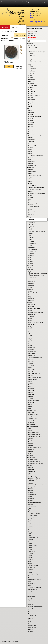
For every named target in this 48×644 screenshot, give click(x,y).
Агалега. (31, 58)
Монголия (31, 394)
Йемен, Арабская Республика (38, 273)
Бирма (31, 398)
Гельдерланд (32, 165)
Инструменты (20, 5)
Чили (30, 594)
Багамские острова (34, 95)
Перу (30, 453)
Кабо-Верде (32, 281)
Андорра (31, 78)
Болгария (31, 113)
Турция (30, 548)
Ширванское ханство (35, 62)
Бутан (30, 128)
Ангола (30, 76)
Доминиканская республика (36, 193)
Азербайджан (32, 60)
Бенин (30, 111)
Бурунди (31, 126)
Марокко (31, 375)
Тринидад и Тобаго (34, 538)
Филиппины (32, 563)
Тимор (30, 532)
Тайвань (31, 526)
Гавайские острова (35, 514)
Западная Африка (34, 203)
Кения (30, 295)
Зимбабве (31, 205)
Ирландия (31, 261)
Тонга (30, 536)
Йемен (30, 271)
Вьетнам (31, 148)
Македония (32, 355)
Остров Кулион (34, 565)
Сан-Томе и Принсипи (35, 477)
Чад (29, 582)
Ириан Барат (33, 249)
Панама (31, 446)
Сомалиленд (32, 506)
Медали (31, 383)
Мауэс (30, 381)
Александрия (32, 68)
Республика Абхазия (34, 461)
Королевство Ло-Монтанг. (36, 322)
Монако (31, 393)
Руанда (30, 467)
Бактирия (31, 97)
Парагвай (31, 449)
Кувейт (30, 328)
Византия (31, 144)
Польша (31, 455)
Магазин (4, 2)
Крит (31, 177)
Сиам (31, 524)
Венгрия (31, 138)
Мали (30, 368)
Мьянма (31, 396)
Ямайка (31, 630)
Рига (31, 336)
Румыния (31, 469)
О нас (28, 5)
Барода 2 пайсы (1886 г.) (9, 62)
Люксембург (32, 348)
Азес (30, 64)
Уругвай (31, 560)
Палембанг (32, 251)
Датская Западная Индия (37, 187)
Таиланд (31, 522)
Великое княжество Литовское (37, 136)
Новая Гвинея (33, 48)
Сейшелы (31, 489)
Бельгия (31, 109)
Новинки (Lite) (32, 34)
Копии (30, 318)
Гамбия (30, 158)
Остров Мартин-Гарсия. (35, 436)
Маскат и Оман (33, 379)
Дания (30, 183)
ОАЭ (30, 428)
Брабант (32, 54)
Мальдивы (31, 370)
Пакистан (31, 438)
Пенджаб (32, 241)
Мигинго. (31, 387)
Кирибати (31, 301)
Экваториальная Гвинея (35, 606)
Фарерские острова (35, 189)
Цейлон (31, 602)
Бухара (31, 553)
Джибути (31, 191)
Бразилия (31, 122)
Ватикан (31, 132)
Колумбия (31, 307)
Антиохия (31, 81)
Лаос (30, 330)
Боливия (31, 115)
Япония (31, 631)
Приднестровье (33, 459)
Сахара (30, 483)
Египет (30, 195)
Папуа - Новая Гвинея (35, 448)
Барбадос (31, 101)
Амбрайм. (31, 74)
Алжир (30, 70)
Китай (30, 303)
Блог (23, 2)
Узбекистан (32, 551)
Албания (31, 66)
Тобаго (31, 540)
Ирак (30, 258)
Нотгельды (31, 424)
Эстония (31, 618)
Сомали (31, 504)
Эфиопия (31, 620)
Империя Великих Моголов (37, 232)
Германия (31, 168)
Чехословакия (32, 590)
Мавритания (32, 352)
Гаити (30, 152)
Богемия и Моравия (35, 587)
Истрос (30, 267)
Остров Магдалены (34, 434)
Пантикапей (33, 179)
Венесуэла (31, 140)
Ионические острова (35, 175)
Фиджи (30, 561)
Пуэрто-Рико (33, 516)
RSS (35, 32)
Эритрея (31, 612)
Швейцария (32, 596)
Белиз (30, 107)
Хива (31, 555)
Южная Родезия (34, 207)
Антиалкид (31, 79)
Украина (31, 558)
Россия (30, 465)
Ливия (30, 344)
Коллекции (31, 305)
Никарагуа (31, 412)
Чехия (30, 586)
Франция (31, 572)
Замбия (31, 201)
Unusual (31, 44)
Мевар (31, 239)
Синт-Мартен (32, 494)
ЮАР (30, 622)
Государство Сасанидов (36, 228)
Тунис (30, 544)
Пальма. (31, 444)
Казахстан (31, 283)
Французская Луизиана (35, 574)
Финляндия (32, 568)
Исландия (31, 263)
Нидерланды (32, 410)
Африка (31, 93)
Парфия (31, 451)
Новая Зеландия (33, 414)
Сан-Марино (32, 475)
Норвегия (31, 422)
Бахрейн (31, 103)
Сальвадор (32, 471)
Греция (30, 173)
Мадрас (31, 237)
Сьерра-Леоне (33, 518)
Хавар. (30, 576)
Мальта (30, 372)
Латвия (30, 332)
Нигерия (31, 408)
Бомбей (31, 224)
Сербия (31, 491)
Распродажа (32, 38)
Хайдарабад (33, 243)
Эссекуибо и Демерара (36, 155)
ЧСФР (31, 592)
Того (30, 534)
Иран (30, 259)
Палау (30, 440)
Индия (30, 217)
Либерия (31, 340)
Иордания (31, 256)
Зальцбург (32, 56)
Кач (30, 236)
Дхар (30, 230)
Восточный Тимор (34, 146)
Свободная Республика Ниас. (37, 485)
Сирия (30, 496)
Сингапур (31, 493)
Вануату (31, 130)
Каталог (11, 2)
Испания (31, 265)
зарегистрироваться (37, 22)
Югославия (32, 624)
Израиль (31, 213)
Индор (31, 234)
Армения (31, 88)
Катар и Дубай (33, 293)
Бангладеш (32, 99)
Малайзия (31, 362)
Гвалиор (31, 226)
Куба (30, 326)
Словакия (31, 498)
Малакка (32, 363)
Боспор (30, 118)
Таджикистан (32, 520)
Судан (30, 508)
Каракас (32, 142)
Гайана (30, 154)
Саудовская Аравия (34, 479)
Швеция (31, 598)
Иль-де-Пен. (32, 215)
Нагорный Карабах (34, 401)
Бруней (30, 124)
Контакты (6, 35)
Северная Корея (33, 487)
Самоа (30, 473)
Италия (30, 269)
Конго (30, 310)
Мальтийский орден (34, 373)
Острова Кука (33, 418)
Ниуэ (31, 416)
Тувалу (30, 542)
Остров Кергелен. (34, 432)
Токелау (32, 420)
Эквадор (31, 604)
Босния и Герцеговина (35, 116)
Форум (28, 2)
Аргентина (31, 83)
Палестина (31, 442)
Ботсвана (31, 120)
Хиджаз (31, 481)
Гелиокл (31, 164)
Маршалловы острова (35, 377)
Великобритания (33, 134)
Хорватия (31, 578)
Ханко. (31, 570)
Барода (31, 220)
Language (43, 2)
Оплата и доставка (9, 31)
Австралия (31, 46)
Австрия (31, 50)
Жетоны (31, 197)
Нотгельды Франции (34, 427)
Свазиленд (32, 616)
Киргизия (31, 299)
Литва (30, 346)
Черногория (32, 584)
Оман (30, 430)
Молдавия (31, 391)
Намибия (31, 403)
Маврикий (31, 350)
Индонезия (31, 247)
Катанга (31, 316)
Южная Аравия (34, 279)
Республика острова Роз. (36, 463)
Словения (31, 500)
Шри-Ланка (32, 600)
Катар (30, 291)
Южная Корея (32, 626)
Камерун (31, 287)
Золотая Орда (32, 211)
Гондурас (31, 169)
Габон (30, 150)
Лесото (30, 338)
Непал (30, 406)
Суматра (32, 253)
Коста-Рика (32, 324)
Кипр (30, 297)
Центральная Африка (35, 580)
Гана (30, 160)
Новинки (31, 32)
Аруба (30, 89)
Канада (30, 289)
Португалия (32, 458)
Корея (30, 320)
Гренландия (33, 185)
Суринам (31, 510)
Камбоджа (31, 285)
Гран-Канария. (33, 171)
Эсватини (31, 614)
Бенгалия (32, 222)
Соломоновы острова (35, 502)
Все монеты (32, 36)
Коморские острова (34, 308)
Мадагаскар (32, 353)
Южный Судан (33, 628)
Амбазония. (32, 72)
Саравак (32, 365)
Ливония (32, 334)
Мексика (31, 385)
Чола (30, 245)
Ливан (30, 342)
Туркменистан (32, 546)
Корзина (22, 35)
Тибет (30, 530)
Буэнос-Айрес (33, 85)
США (30, 512)
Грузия (30, 181)
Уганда (30, 550)
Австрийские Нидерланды (37, 52)
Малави (31, 360)
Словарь (18, 2)
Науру (30, 404)
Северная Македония (36, 357)
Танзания (31, 528)
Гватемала (31, 162)
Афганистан (32, 91)
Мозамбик (31, 389)
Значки (30, 209)
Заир (30, 199)
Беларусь (31, 105)
